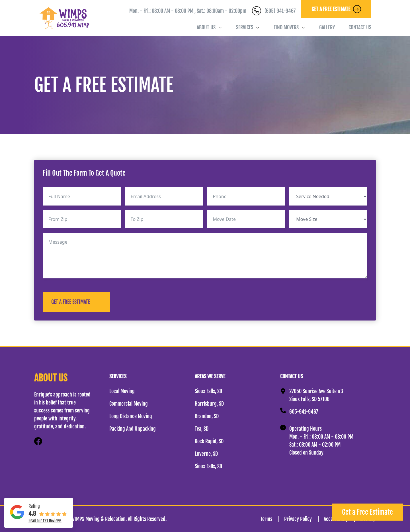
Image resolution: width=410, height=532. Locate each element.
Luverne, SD (206, 454)
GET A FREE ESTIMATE (71, 302)
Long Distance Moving (131, 416)
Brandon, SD (207, 416)
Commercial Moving (129, 404)
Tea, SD (202, 429)
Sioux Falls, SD (208, 391)
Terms (272, 519)
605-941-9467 (304, 412)
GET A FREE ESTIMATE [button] (336, 9)
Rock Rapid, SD (209, 441)
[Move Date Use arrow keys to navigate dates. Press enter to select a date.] (246, 219)
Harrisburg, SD (209, 404)
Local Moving (122, 391)
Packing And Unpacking (133, 429)
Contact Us (360, 27)
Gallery (327, 27)
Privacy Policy (304, 519)
